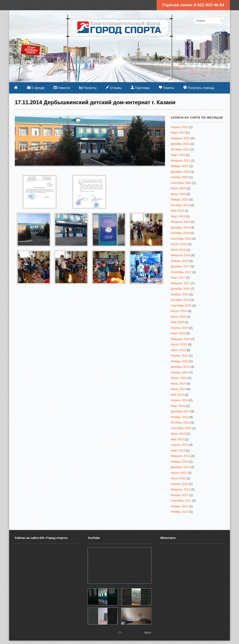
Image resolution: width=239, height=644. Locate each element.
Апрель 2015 (179, 356)
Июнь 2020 (178, 194)
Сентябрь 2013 (181, 428)
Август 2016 (179, 311)
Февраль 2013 (180, 456)
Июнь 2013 (178, 434)
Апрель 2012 (179, 484)
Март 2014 (178, 406)
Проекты (88, 88)
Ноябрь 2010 (180, 512)
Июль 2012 (178, 478)
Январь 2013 (179, 462)
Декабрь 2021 (180, 144)
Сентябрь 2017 (181, 272)
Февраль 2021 (180, 161)
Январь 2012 (179, 495)
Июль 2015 (178, 350)
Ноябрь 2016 (180, 294)
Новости (62, 88)
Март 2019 (178, 216)
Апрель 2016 (179, 328)
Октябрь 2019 (180, 205)
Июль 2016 (178, 317)
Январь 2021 (179, 166)
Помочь (167, 88)
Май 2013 (177, 439)
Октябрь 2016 (180, 300)
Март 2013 (178, 450)
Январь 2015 (179, 361)
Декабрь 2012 (180, 467)
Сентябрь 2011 (181, 501)
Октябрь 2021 (180, 149)
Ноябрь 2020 (180, 177)
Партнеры (140, 88)
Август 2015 (179, 344)
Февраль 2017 (180, 283)
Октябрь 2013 (180, 422)
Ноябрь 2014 (180, 372)
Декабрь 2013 (180, 411)
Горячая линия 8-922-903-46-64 (193, 5)
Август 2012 (179, 473)
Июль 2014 (178, 384)
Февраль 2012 (180, 489)
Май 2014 (177, 395)
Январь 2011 (179, 506)
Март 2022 (178, 133)
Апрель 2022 (179, 127)
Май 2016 (177, 322)
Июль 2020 (178, 188)
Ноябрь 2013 (180, 417)
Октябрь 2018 (180, 233)
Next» (148, 633)
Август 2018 (179, 244)
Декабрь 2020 (180, 172)
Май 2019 (177, 211)
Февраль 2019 (180, 222)
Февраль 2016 (180, 339)
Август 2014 (179, 378)
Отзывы (114, 88)
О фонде (36, 88)
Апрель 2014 (179, 400)
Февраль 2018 (180, 255)
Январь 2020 (179, 199)
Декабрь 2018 (180, 227)
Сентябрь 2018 (181, 239)
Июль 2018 (178, 250)
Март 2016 (178, 333)
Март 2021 (178, 155)
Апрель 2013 (179, 445)
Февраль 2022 (180, 138)
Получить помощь (199, 87)
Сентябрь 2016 (181, 306)
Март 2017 (178, 278)
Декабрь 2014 (180, 367)
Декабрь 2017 (180, 266)
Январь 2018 (179, 261)
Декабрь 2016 (180, 289)
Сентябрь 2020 (181, 183)
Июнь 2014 (178, 389)
